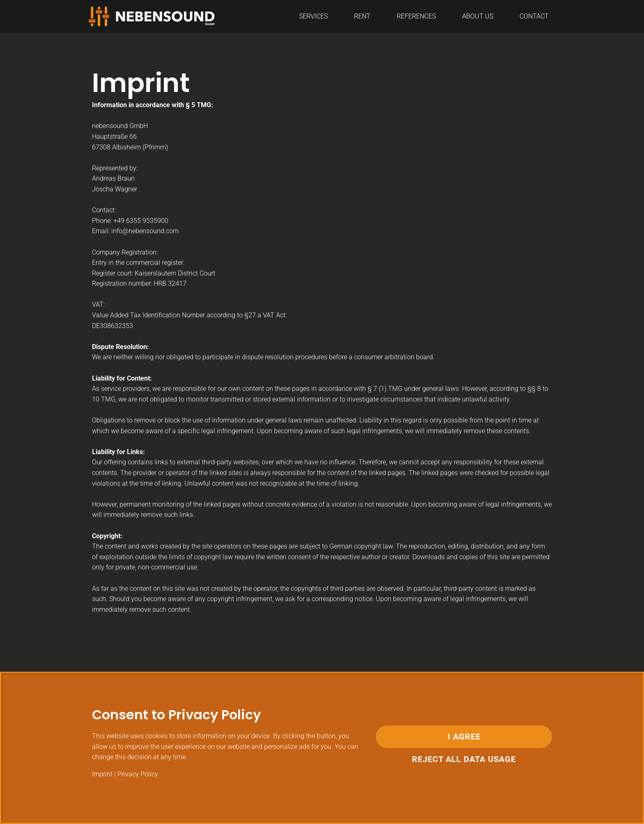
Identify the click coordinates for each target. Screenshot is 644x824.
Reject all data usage (464, 759)
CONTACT (534, 16)
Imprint (102, 774)
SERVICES (313, 16)
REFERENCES (416, 16)
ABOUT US (478, 16)
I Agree (464, 737)
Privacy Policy (138, 774)
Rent (362, 16)
